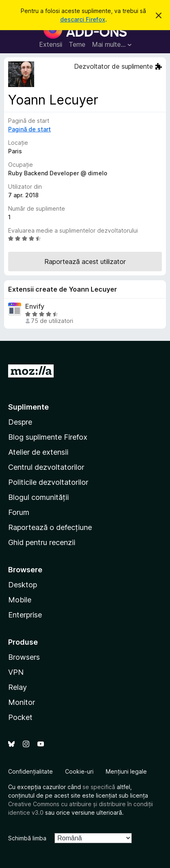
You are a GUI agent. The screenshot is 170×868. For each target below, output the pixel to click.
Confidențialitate (31, 771)
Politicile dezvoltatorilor (48, 482)
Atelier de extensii (38, 452)
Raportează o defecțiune (50, 527)
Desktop (23, 585)
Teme (77, 44)
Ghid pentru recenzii (42, 542)
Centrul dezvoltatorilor (46, 467)
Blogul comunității (38, 497)
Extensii (51, 44)
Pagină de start (29, 129)
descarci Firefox (83, 19)
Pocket (20, 717)
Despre (20, 422)
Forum (19, 512)
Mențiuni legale (126, 771)
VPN (16, 672)
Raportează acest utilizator (85, 262)
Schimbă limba (27, 838)
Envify (35, 306)
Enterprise (25, 615)
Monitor (22, 702)
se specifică (99, 787)
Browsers (24, 657)
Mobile (20, 600)
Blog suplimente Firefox (48, 437)
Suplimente (28, 407)
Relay (17, 687)
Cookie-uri (79, 771)
